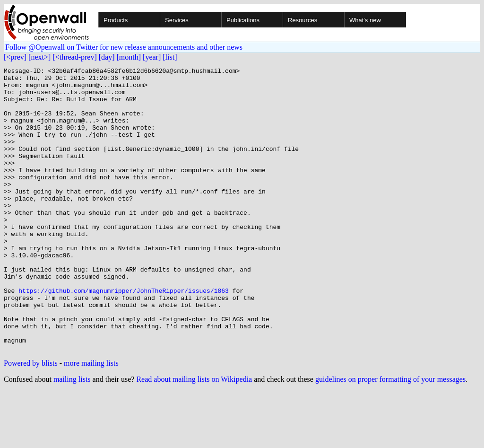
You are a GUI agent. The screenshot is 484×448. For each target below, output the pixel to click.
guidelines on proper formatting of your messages (390, 436)
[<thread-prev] (74, 57)
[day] (107, 57)
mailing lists (72, 436)
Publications (243, 20)
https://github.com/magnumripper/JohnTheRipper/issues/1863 (124, 336)
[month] (129, 57)
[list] (170, 57)
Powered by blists (31, 420)
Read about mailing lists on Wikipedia (194, 436)
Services (177, 20)
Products (116, 20)
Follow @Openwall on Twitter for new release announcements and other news (124, 47)
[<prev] (15, 57)
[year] (152, 57)
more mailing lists (91, 420)
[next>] (39, 57)
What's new (365, 20)
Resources (302, 20)
